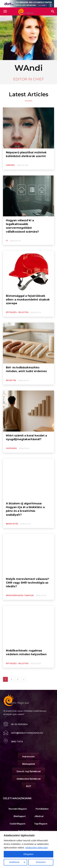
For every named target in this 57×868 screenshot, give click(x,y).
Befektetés (12, 524)
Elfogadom (29, 854)
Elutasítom (41, 862)
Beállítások (14, 862)
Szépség (10, 165)
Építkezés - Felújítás (17, 312)
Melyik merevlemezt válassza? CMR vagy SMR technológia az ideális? (27, 583)
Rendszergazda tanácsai (20, 595)
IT (7, 241)
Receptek (11, 380)
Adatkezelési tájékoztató (36, 848)
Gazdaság (11, 448)
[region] (28, 849)
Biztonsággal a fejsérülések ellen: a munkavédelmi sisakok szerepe (28, 300)
